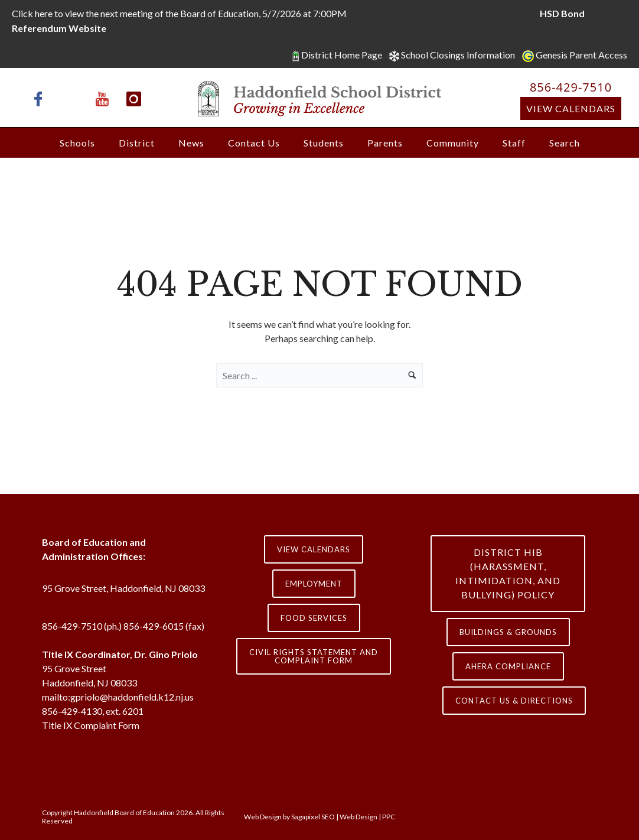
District (137, 143)
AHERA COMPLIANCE (508, 666)
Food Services (314, 618)
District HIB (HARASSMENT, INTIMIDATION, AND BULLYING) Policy (508, 573)
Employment (314, 584)
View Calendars (571, 108)
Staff (514, 143)
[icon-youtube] (105, 99)
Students (324, 143)
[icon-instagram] (134, 99)
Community (453, 143)
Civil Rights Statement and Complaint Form (314, 656)
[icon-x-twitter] (73, 99)
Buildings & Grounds (508, 632)
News (191, 143)
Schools (77, 143)
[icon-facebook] (41, 99)
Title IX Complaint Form (91, 725)
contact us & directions (514, 701)
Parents (385, 143)
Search (565, 143)
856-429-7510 (571, 87)
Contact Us (254, 143)
